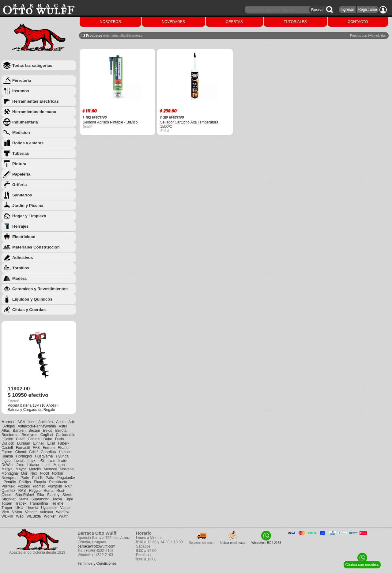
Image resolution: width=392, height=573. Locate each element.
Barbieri (19, 431)
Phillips (25, 482)
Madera (19, 278)
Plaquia (40, 482)
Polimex (8, 486)
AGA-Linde (26, 422)
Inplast (19, 461)
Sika (40, 495)
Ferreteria (22, 80)
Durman (24, 443)
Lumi (47, 465)
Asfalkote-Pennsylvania (37, 426)
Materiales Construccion (36, 247)
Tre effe (57, 503)
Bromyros (29, 435)
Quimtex (8, 491)
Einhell (39, 443)
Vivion (17, 512)
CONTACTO (358, 22)
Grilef (33, 452)
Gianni (21, 452)
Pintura (19, 164)
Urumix (32, 508)
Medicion (21, 133)
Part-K (37, 478)
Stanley (53, 495)
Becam (34, 431)
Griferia (19, 185)
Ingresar (347, 9)
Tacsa (57, 499)
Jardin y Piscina (28, 205)
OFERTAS (234, 22)
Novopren (9, 478)
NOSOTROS (110, 22)
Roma (48, 491)
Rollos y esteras (28, 143)
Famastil (23, 448)
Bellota (61, 431)
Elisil (51, 443)
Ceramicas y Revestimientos (40, 289)
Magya (7, 469)
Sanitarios (22, 195)
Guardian (48, 452)
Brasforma (10, 435)
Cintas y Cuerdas (29, 310)
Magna (59, 465)
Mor (24, 473)
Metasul (50, 469)
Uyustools (49, 508)
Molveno (67, 469)
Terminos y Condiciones (97, 564)
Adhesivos (23, 258)
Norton (58, 473)
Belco (47, 431)
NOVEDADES (173, 22)
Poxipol (24, 486)
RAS (22, 491)
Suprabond (40, 499)
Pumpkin (55, 486)
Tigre (69, 499)
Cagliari (47, 435)
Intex (32, 461)
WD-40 (7, 516)
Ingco (6, 461)
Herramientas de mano (34, 112)
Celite (8, 439)
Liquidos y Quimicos (32, 299)
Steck (67, 495)
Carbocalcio (65, 435)
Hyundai (62, 456)
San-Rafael (24, 495)
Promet (39, 486)
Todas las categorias (32, 65)
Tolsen (7, 503)
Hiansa (7, 456)
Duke (48, 439)
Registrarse (368, 9)
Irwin (51, 461)
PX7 (68, 486)
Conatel (34, 439)
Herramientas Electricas (36, 101)
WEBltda (34, 516)
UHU (19, 508)
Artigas (9, 426)
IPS (41, 461)
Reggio (35, 491)
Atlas (6, 431)
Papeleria (21, 174)
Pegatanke (66, 478)
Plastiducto (58, 482)
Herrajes (20, 226)
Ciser (20, 439)
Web (20, 516)
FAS (36, 448)
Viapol (65, 508)
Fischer (64, 448)
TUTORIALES (295, 22)
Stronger (9, 499)
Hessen (65, 452)
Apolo (61, 422)
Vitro (5, 512)
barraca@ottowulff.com (96, 546)
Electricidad (24, 237)
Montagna (10, 473)
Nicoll (44, 473)
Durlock (8, 443)
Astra (63, 426)
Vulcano (46, 512)
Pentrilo (10, 482)
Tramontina (39, 503)
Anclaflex (46, 422)
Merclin (35, 469)
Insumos (21, 91)
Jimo (20, 465)
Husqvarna (44, 456)
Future (7, 452)
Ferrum (49, 448)
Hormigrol (24, 456)
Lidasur (33, 465)
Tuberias (21, 153)
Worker (50, 516)
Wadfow (63, 512)
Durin (60, 439)
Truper (7, 508)
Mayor (21, 469)
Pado (25, 478)
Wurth (64, 516)
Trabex (21, 503)
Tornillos (21, 268)
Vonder (31, 512)
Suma (23, 499)
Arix (72, 422)
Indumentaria (25, 122)
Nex (34, 473)
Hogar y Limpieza (29, 216)
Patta (50, 478)
